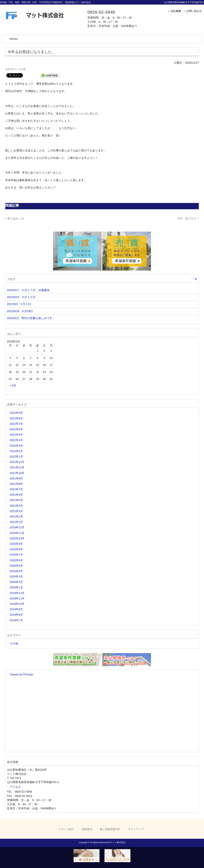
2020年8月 (16, 549)
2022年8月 (16, 418)
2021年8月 (16, 484)
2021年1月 (16, 522)
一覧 (195, 279)
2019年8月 (16, 615)
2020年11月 (17, 533)
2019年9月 (16, 609)
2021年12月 (17, 462)
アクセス (15, 787)
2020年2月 (16, 582)
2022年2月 (16, 451)
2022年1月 (16, 457)
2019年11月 (17, 598)
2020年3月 (16, 577)
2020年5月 (16, 566)
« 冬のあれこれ (15, 218)
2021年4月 (16, 506)
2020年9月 (16, 544)
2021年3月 (16, 511)
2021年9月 (16, 478)
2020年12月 (17, 527)
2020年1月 (16, 587)
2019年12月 (17, 593)
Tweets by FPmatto (22, 674)
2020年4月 (16, 571)
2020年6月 (16, 560)
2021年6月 (16, 495)
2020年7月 (16, 555)
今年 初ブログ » (188, 218)
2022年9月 (16, 413)
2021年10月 (17, 473)
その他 (22, 69)
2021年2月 (16, 517)
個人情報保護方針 (110, 829)
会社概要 (176, 11)
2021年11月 (17, 467)
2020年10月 (17, 538)
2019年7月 (16, 620)
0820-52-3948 (101, 12)
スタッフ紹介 (66, 829)
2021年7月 (16, 489)
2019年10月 (17, 604)
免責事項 (87, 829)
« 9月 (13, 385)
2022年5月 (16, 435)
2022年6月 (16, 429)
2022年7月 (16, 424)
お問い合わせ (194, 11)
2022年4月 (16, 440)
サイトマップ (136, 829)
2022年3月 (16, 446)
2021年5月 (16, 500)
